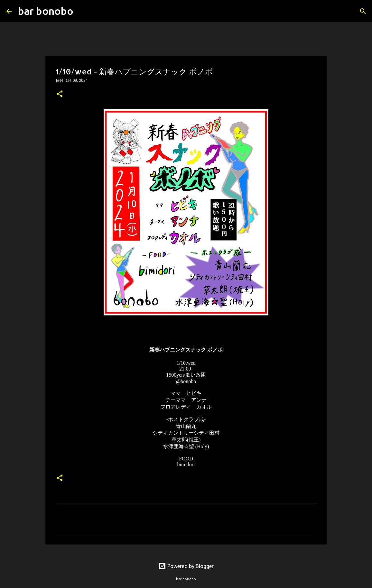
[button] (60, 94)
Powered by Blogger (186, 566)
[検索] (82, 11)
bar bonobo (46, 11)
